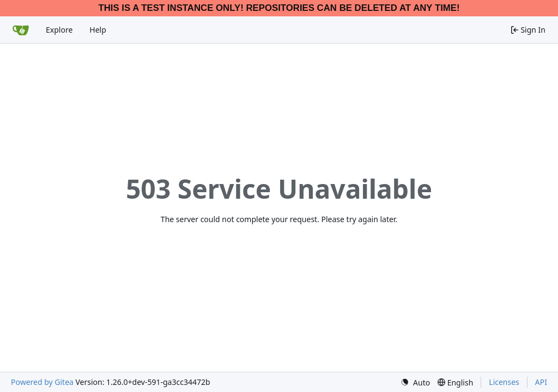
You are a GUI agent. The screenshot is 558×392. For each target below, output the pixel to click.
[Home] (21, 30)
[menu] (415, 382)
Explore (59, 30)
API (541, 382)
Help (98, 30)
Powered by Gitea (42, 382)
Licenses (504, 382)
